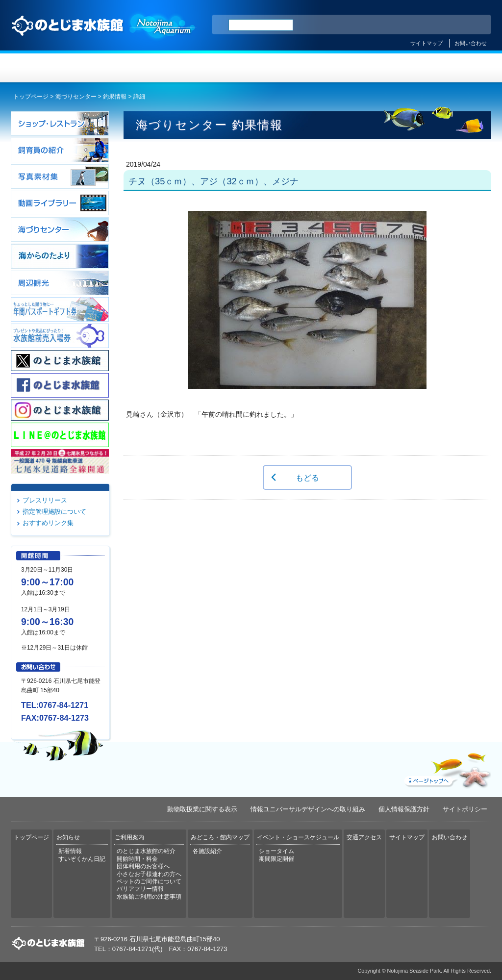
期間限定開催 (276, 859)
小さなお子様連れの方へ (149, 874)
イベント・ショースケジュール (371, 68)
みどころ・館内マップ (291, 68)
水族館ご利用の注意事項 (149, 897)
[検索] (261, 25)
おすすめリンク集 (48, 523)
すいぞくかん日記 (82, 859)
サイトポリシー (465, 809)
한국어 (473, 25)
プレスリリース (45, 500)
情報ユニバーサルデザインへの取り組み (308, 809)
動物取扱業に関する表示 (202, 809)
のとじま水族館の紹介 (146, 851)
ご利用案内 (211, 68)
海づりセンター (76, 97)
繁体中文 (450, 25)
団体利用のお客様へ (143, 866)
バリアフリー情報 (140, 889)
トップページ (51, 68)
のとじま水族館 (104, 35)
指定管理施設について (54, 512)
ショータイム (276, 851)
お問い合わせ (471, 43)
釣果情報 (115, 97)
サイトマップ (427, 43)
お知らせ (131, 68)
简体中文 (424, 25)
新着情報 (70, 851)
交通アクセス (451, 68)
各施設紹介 (207, 851)
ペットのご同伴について (149, 881)
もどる (307, 477)
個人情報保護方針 (404, 809)
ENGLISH (398, 25)
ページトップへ (447, 768)
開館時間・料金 (137, 859)
